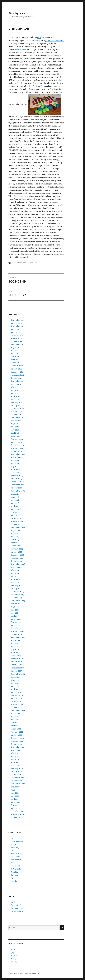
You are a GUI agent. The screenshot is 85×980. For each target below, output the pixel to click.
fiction (14, 844)
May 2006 (15, 576)
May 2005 (15, 613)
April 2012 (15, 360)
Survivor (14, 875)
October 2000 (16, 781)
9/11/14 (14, 949)
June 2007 (15, 537)
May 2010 (15, 430)
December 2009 (17, 445)
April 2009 (15, 470)
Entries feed (16, 905)
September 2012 (18, 344)
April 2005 (15, 616)
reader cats (15, 866)
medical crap (16, 854)
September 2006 (18, 564)
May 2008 (15, 503)
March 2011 (15, 399)
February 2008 (17, 512)
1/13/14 (14, 953)
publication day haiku (55, 40)
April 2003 (15, 689)
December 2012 (17, 335)
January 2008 (16, 515)
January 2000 (16, 808)
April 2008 (15, 506)
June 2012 (15, 354)
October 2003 (16, 671)
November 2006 (18, 558)
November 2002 (18, 704)
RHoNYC (14, 872)
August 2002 (16, 714)
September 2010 (18, 418)
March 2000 (16, 802)
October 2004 (16, 634)
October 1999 (16, 817)
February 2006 (17, 585)
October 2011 (16, 378)
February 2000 (17, 805)
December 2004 (17, 628)
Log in (13, 902)
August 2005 (16, 604)
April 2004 (15, 653)
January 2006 (16, 589)
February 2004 (17, 659)
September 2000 (18, 784)
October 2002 (16, 707)
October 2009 (17, 451)
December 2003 (17, 665)
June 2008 (15, 500)
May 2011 (15, 393)
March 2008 (16, 509)
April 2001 (15, 762)
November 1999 (18, 814)
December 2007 (17, 518)
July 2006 (15, 570)
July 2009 (15, 460)
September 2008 (18, 491)
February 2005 (17, 622)
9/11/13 (14, 956)
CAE (12, 838)
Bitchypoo (17, 13)
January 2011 (16, 405)
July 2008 (15, 497)
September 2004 (18, 637)
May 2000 (15, 796)
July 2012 (14, 351)
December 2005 (17, 592)
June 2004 (15, 646)
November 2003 (17, 668)
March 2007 (16, 546)
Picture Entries (17, 860)
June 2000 (15, 793)
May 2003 (15, 686)
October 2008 (16, 488)
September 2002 (18, 711)
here (39, 37)
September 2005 (18, 601)
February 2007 (17, 549)
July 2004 (15, 643)
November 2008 (18, 485)
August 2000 (16, 787)
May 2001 (15, 759)
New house (15, 857)
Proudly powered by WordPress (28, 974)
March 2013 (16, 329)
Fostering (15, 848)
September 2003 (18, 674)
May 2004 (15, 650)
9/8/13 (13, 959)
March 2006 (16, 582)
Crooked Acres (17, 841)
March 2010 (16, 436)
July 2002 (15, 717)
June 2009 (15, 463)
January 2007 (16, 552)
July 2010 (14, 424)
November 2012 (17, 338)
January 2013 (16, 332)
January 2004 (16, 662)
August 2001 (16, 750)
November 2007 (17, 521)
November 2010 (17, 412)
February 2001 (17, 769)
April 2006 (15, 579)
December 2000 (17, 775)
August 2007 (16, 531)
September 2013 (18, 326)
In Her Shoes (20, 50)
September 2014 (18, 320)
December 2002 (17, 701)
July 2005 (15, 607)
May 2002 (15, 723)
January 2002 (16, 735)
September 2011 (17, 381)
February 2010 (17, 439)
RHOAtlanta (16, 869)
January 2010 (16, 442)
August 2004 (16, 640)
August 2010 (16, 421)
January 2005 (16, 625)
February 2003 (17, 695)
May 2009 (15, 466)
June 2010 (15, 427)
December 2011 (17, 372)
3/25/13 (14, 962)
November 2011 (17, 375)
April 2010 (15, 433)
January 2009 (16, 479)
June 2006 (15, 573)
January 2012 (16, 369)
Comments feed (17, 908)
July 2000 (15, 790)
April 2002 (15, 726)
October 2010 (16, 415)
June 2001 (15, 756)
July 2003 (15, 680)
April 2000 (15, 799)
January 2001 (16, 772)
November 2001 (17, 741)
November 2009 (18, 448)
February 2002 (17, 732)
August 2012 (16, 347)
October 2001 (16, 744)
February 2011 (17, 402)
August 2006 (16, 567)
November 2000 (18, 778)
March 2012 (16, 363)
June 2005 (15, 610)
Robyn (14, 263)
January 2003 (16, 698)
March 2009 (16, 473)
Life (36, 263)
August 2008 (16, 494)
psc (12, 863)
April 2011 (15, 396)
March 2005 (16, 619)
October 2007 (16, 524)
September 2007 (18, 527)
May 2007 (15, 540)
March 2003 (16, 692)
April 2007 (15, 543)
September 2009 (18, 454)
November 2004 (18, 631)
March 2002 (16, 729)
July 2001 (14, 753)
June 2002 (15, 720)
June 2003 (15, 683)
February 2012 (17, 366)
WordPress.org (17, 911)
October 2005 (16, 598)
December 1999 (17, 811)
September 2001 (18, 747)
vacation (14, 881)
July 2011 (14, 387)
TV (12, 878)
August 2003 (16, 677)
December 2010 (17, 408)
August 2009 (16, 457)
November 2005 (18, 595)
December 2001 (17, 738)
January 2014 (16, 323)
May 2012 (15, 357)
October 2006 (17, 561)
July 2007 (15, 534)
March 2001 (16, 765)
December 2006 (17, 555)
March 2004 (16, 656)
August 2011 (16, 384)
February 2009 (17, 476)
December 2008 (17, 482)
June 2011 (15, 390)
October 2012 (16, 341)
